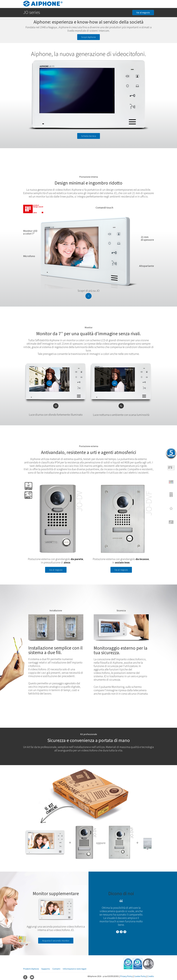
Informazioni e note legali (75, 969)
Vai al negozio (143, 12)
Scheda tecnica (89, 136)
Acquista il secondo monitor (56, 941)
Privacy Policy (126, 976)
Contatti (56, 969)
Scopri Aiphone (89, 37)
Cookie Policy (140, 976)
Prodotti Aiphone (31, 969)
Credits (151, 976)
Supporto (46, 969)
